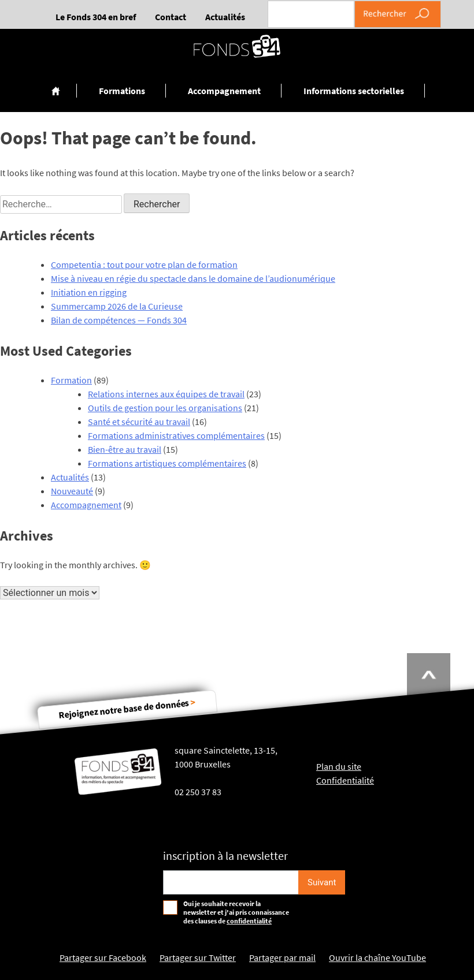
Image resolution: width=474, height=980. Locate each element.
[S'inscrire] (322, 882)
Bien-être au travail (125, 449)
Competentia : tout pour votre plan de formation (144, 264)
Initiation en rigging (89, 292)
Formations (122, 91)
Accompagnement (224, 91)
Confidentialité (345, 780)
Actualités (225, 17)
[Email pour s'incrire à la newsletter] (231, 882)
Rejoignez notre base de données (127, 708)
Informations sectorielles (354, 91)
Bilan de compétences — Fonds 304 (119, 320)
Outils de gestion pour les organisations (165, 408)
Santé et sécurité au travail (139, 422)
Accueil (56, 91)
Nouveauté (72, 491)
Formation (71, 380)
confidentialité (249, 921)
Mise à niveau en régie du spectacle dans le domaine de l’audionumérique (193, 278)
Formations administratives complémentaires (176, 435)
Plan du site (339, 766)
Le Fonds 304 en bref (96, 17)
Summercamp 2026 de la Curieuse (117, 306)
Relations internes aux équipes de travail (166, 394)
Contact (171, 17)
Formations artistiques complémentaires (167, 463)
